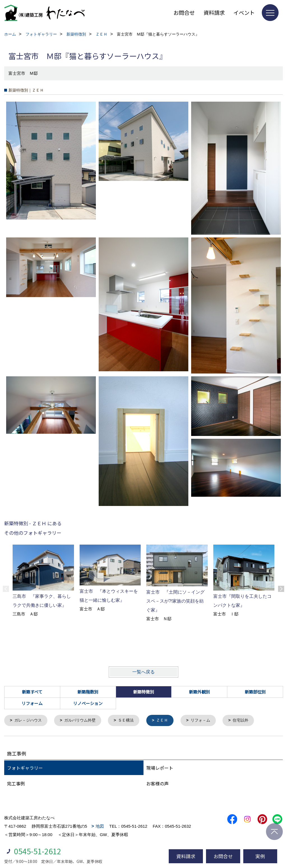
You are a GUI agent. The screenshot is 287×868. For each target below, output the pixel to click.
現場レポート (160, 768)
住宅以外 (250, 721)
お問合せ (184, 12)
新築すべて (32, 692)
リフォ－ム (208, 721)
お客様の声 (158, 784)
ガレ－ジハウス (29, 721)
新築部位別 (255, 692)
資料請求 (214, 12)
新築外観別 (199, 692)
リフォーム (32, 703)
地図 (100, 826)
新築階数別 (88, 692)
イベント (244, 12)
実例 (260, 856)
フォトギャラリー (25, 768)
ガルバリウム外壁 (83, 721)
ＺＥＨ (169, 721)
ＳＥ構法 (131, 721)
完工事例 (16, 784)
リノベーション (88, 703)
